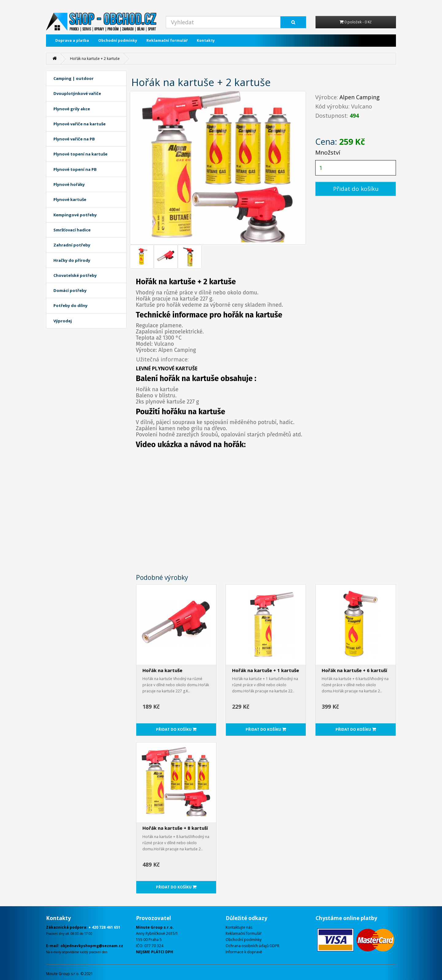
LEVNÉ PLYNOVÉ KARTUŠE (167, 368)
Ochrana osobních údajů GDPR (252, 946)
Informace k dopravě (244, 952)
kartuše (205, 379)
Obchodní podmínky (118, 40)
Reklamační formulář (167, 40)
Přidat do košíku (356, 189)
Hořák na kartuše (162, 670)
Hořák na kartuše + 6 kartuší (354, 670)
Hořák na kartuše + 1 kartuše (266, 670)
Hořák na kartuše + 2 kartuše (95, 59)
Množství (328, 152)
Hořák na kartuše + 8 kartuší (175, 828)
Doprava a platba (72, 40)
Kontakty (206, 40)
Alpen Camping (360, 97)
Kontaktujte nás (239, 927)
